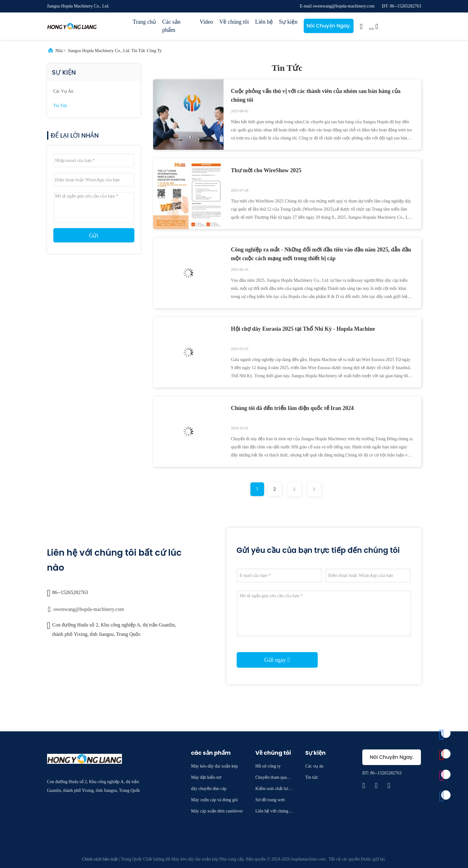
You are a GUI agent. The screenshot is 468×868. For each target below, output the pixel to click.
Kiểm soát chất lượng (274, 790)
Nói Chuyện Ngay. (329, 26)
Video (206, 22)
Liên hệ (264, 22)
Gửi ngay (277, 660)
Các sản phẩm (171, 26)
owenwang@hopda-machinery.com (89, 609)
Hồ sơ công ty (268, 766)
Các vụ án (63, 91)
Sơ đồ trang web (270, 800)
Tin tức (60, 106)
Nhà (59, 51)
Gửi (94, 236)
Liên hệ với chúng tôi (274, 812)
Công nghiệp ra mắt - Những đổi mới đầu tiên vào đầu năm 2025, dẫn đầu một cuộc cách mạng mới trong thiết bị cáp (321, 254)
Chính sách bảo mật (100, 859)
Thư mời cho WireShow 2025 (266, 170)
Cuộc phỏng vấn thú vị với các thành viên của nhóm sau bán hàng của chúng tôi (316, 95)
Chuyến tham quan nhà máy (274, 778)
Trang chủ (145, 22)
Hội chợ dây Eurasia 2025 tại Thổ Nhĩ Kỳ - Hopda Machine (303, 329)
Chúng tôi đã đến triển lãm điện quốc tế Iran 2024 (292, 408)
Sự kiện (288, 22)
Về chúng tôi (234, 22)
